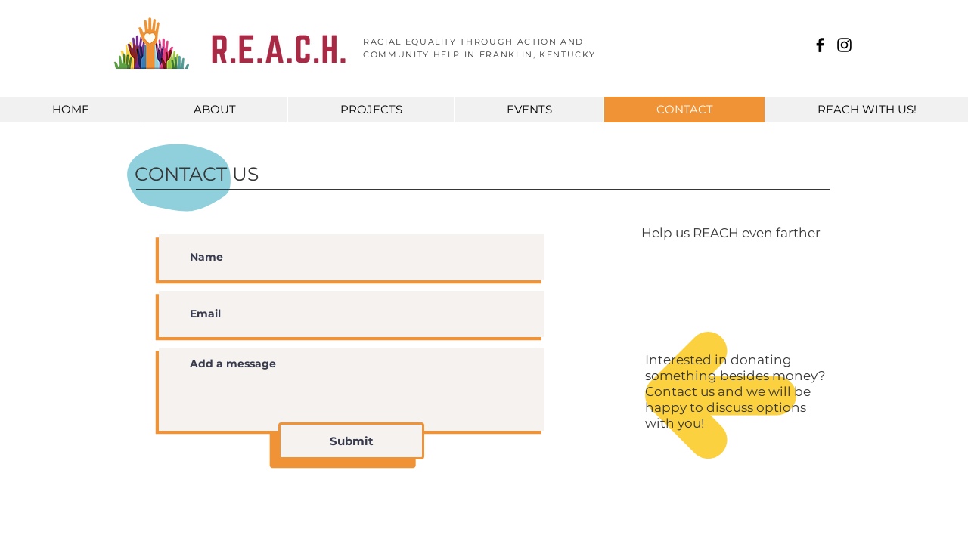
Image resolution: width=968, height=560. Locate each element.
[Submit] (351, 441)
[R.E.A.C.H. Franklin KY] (820, 45)
